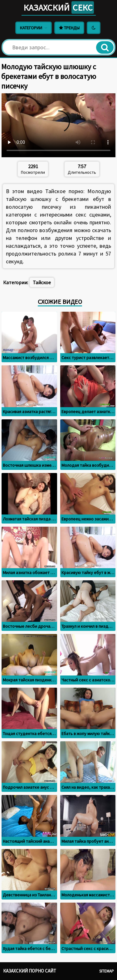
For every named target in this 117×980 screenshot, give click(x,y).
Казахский (59, 7)
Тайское (42, 282)
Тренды (69, 28)
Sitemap (107, 971)
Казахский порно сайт (30, 971)
